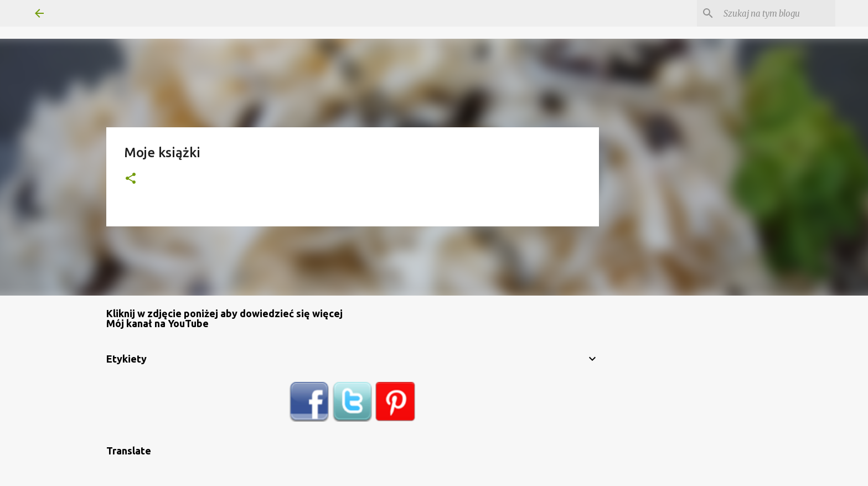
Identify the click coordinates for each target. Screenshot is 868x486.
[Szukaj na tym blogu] (777, 13)
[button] (131, 179)
